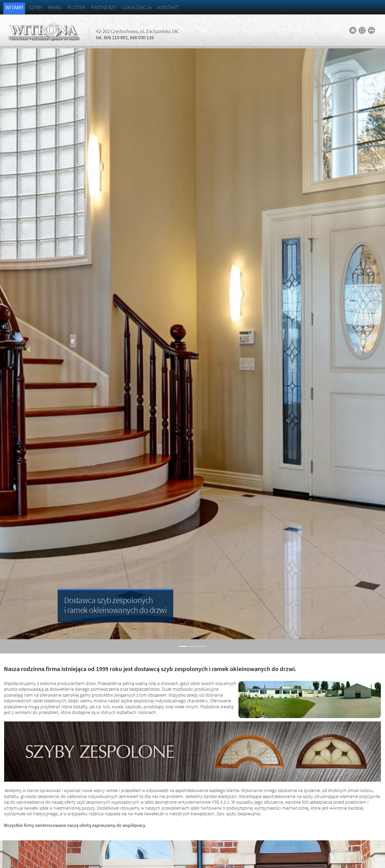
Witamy (14, 7)
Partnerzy (103, 7)
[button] (29, 350)
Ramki (55, 7)
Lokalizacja (137, 7)
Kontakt (168, 7)
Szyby (35, 7)
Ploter (76, 7)
